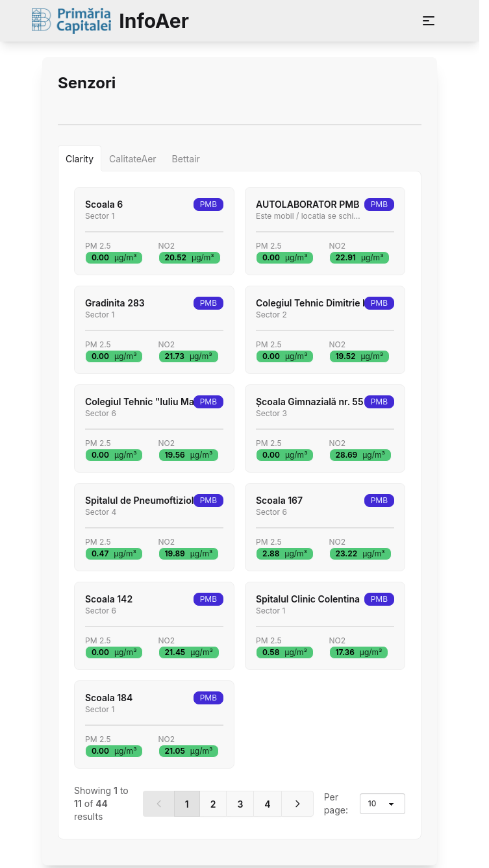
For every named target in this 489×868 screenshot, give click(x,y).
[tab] (80, 158)
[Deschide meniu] (429, 21)
